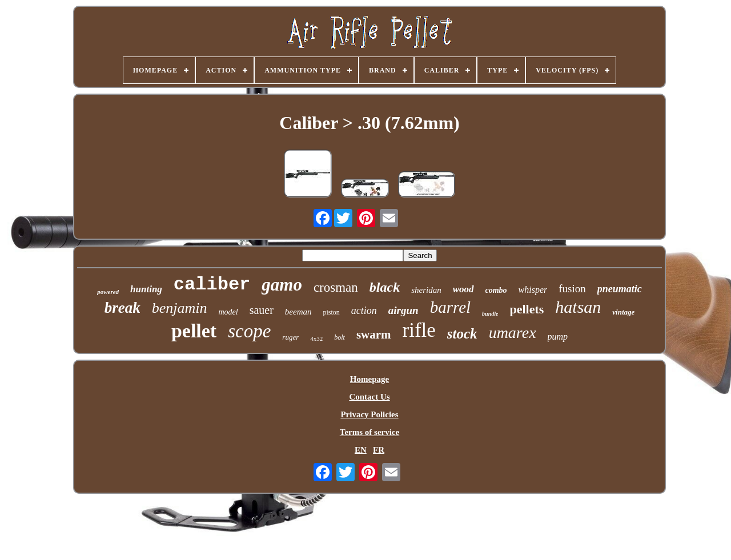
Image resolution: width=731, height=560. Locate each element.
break (122, 308)
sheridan (426, 290)
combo (496, 290)
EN (361, 450)
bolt (340, 337)
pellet (194, 331)
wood (463, 289)
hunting (146, 289)
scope (249, 331)
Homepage (369, 379)
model (228, 312)
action (364, 311)
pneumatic (620, 289)
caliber (212, 285)
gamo (282, 285)
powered (108, 292)
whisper (533, 290)
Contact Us (369, 397)
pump (558, 337)
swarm (374, 335)
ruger (290, 337)
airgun (403, 310)
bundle (490, 314)
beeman (298, 312)
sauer (262, 310)
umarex (513, 333)
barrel (450, 307)
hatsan (578, 307)
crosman (336, 287)
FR (379, 450)
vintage (623, 312)
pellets (527, 309)
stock (462, 334)
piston (332, 312)
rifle (419, 330)
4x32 (316, 339)
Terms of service (369, 432)
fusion (572, 289)
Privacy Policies (369, 414)
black (385, 287)
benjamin (180, 308)
